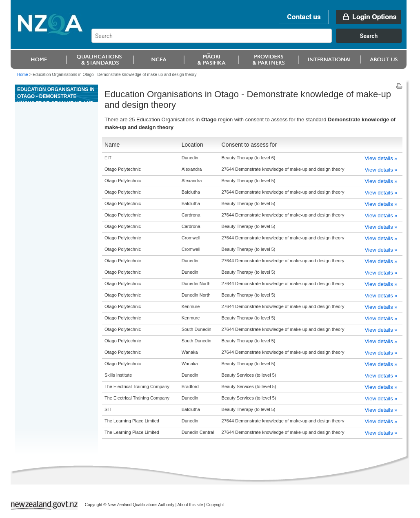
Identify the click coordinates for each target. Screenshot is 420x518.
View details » (381, 158)
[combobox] (250, 41)
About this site (190, 505)
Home (23, 75)
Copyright (215, 505)
